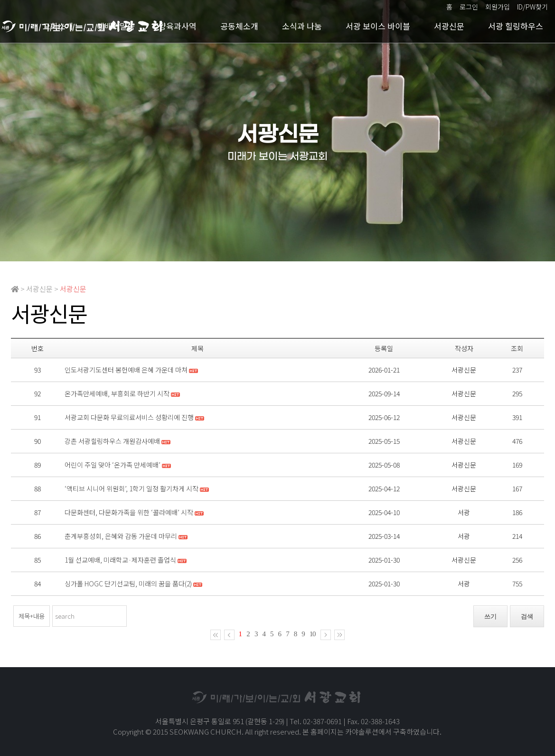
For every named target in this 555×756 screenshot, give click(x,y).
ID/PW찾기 (532, 7)
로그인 (469, 7)
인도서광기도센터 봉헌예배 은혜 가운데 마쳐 (126, 370)
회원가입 (498, 7)
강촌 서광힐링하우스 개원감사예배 (112, 441)
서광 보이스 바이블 (378, 26)
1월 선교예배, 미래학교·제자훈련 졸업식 (120, 560)
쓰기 (490, 617)
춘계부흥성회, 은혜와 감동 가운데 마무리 (121, 536)
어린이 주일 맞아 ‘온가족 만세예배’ (113, 465)
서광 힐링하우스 (516, 26)
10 (313, 634)
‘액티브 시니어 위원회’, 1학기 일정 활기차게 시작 (132, 488)
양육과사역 (178, 26)
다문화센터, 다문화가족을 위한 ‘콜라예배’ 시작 (129, 512)
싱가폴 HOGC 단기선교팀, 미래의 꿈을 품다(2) (128, 584)
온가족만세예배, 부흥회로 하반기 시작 (117, 393)
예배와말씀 (116, 26)
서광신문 (449, 26)
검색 (527, 617)
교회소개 (58, 26)
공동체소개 (239, 26)
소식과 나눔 (302, 26)
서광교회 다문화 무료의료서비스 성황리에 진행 (129, 417)
